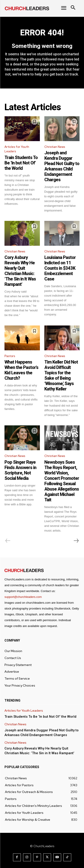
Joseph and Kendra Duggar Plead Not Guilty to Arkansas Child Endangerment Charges (62, 166)
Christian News (55, 147)
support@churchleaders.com (23, 597)
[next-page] (76, 541)
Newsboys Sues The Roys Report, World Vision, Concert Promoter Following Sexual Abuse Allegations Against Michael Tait (62, 481)
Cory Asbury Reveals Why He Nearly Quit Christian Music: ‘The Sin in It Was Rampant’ (20, 271)
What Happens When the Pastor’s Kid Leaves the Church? (21, 370)
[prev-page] (8, 541)
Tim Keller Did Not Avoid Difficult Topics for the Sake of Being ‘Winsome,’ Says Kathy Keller (61, 375)
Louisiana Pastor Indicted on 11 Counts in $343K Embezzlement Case (60, 268)
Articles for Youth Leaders (17, 149)
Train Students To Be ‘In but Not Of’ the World (21, 163)
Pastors (10, 356)
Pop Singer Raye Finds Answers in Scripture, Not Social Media (20, 470)
